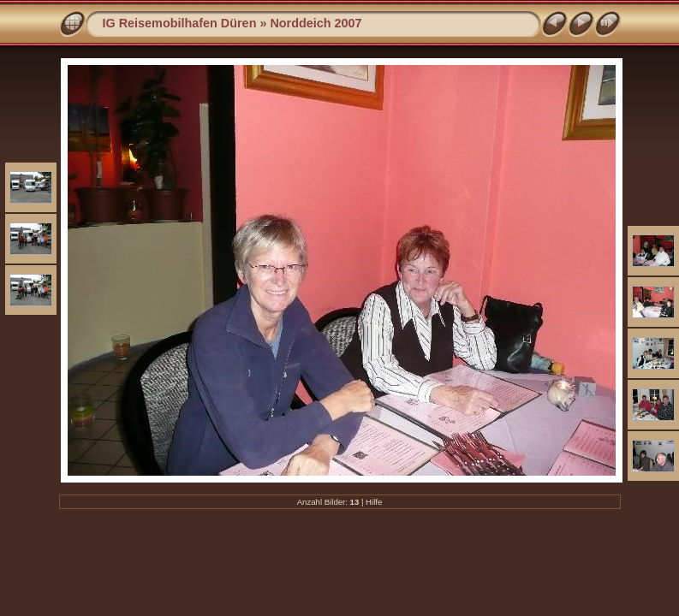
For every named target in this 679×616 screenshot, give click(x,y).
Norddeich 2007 (316, 23)
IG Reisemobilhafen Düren (180, 23)
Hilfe (374, 502)
